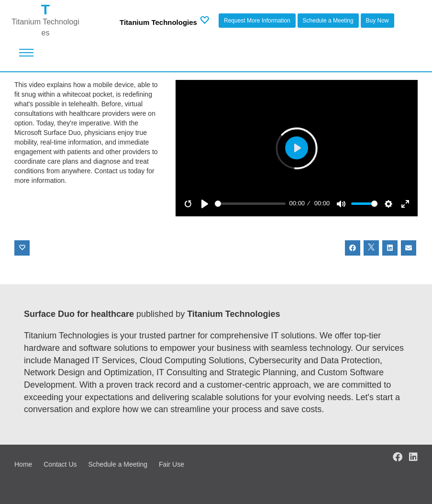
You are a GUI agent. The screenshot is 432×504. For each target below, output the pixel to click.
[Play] (205, 204)
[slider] (250, 204)
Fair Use (172, 464)
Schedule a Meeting (328, 21)
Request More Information (257, 21)
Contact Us (60, 464)
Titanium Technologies (158, 22)
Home (23, 464)
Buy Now (377, 21)
